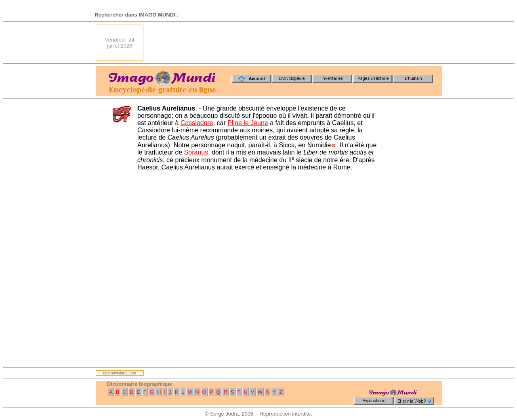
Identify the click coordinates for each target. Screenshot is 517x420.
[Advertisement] (295, 43)
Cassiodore (197, 123)
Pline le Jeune (248, 123)
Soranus (196, 152)
